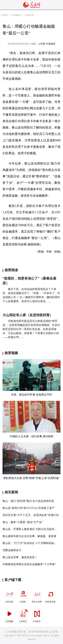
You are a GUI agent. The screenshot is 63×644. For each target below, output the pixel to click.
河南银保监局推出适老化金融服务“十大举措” (29, 564)
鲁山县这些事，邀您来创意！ (20, 557)
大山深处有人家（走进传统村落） (28, 315)
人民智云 (23, 615)
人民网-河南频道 (47, 44)
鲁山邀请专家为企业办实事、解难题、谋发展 (29, 536)
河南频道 (16, 15)
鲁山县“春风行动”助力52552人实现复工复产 (29, 508)
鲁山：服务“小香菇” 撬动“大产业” (23, 522)
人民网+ (23, 596)
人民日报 (9, 596)
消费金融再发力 (12, 550)
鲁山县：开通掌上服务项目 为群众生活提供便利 (31, 529)
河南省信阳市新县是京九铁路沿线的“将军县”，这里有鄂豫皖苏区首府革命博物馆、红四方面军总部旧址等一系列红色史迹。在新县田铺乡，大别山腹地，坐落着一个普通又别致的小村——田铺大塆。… (31, 329)
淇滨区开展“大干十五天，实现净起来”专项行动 (31, 515)
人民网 (4, 15)
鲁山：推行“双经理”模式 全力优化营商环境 (28, 501)
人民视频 (9, 615)
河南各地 (29, 15)
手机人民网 (37, 596)
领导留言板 (51, 596)
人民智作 (37, 615)
